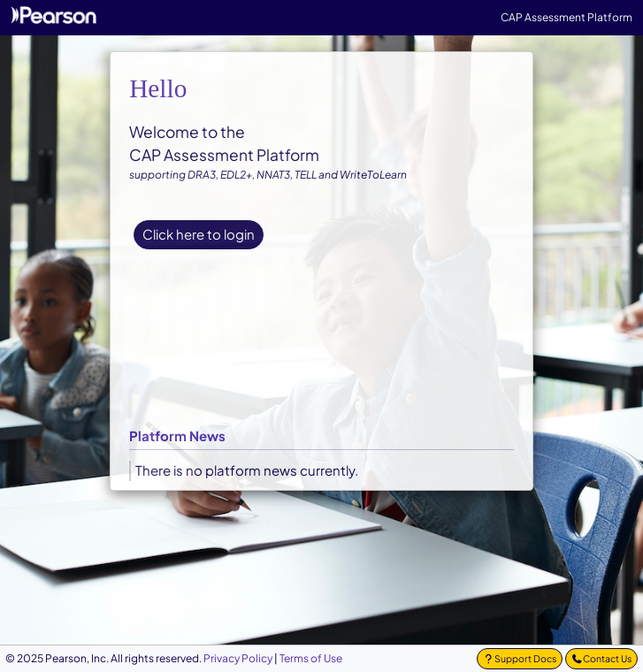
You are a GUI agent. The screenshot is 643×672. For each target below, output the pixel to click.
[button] (520, 659)
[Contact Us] (601, 659)
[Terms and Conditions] (311, 658)
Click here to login (199, 234)
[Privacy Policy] (238, 658)
